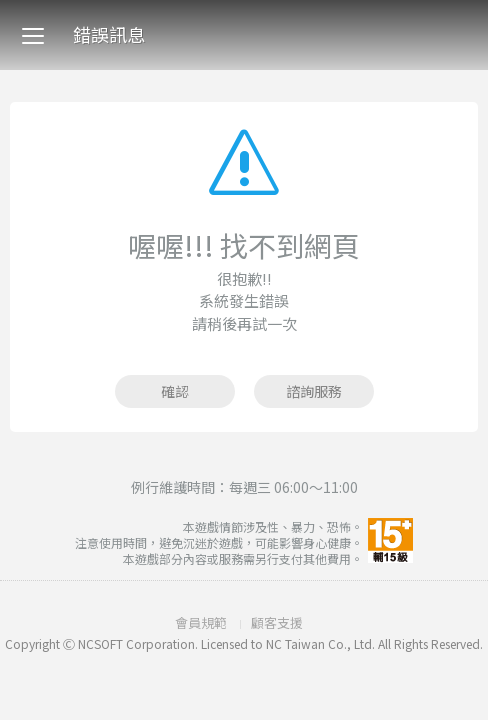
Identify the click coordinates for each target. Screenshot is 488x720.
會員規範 (201, 622)
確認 (175, 391)
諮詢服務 (314, 391)
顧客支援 (277, 622)
